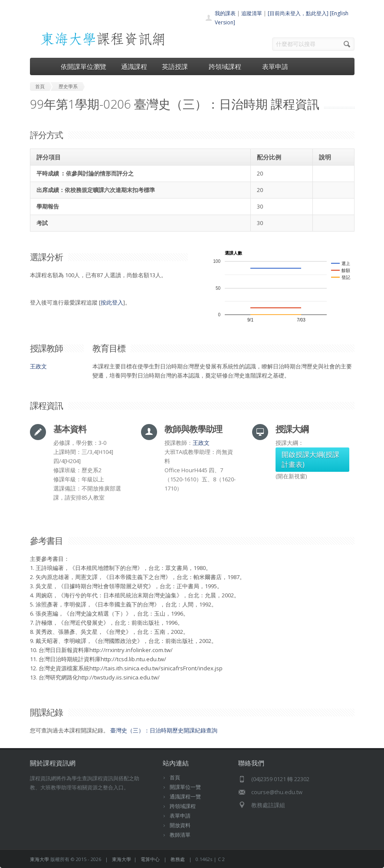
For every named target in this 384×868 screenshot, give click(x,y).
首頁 (175, 777)
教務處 (178, 859)
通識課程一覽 (185, 797)
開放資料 (180, 825)
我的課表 (225, 13)
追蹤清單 (252, 13)
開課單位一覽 (185, 787)
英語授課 (178, 66)
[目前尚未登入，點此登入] (298, 13)
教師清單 (180, 835)
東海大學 (39, 859)
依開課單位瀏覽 (84, 66)
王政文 (38, 366)
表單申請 (275, 66)
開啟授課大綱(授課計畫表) (310, 459)
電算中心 (150, 859)
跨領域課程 (228, 66)
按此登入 (112, 302)
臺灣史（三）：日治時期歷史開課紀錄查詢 (164, 730)
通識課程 (134, 66)
